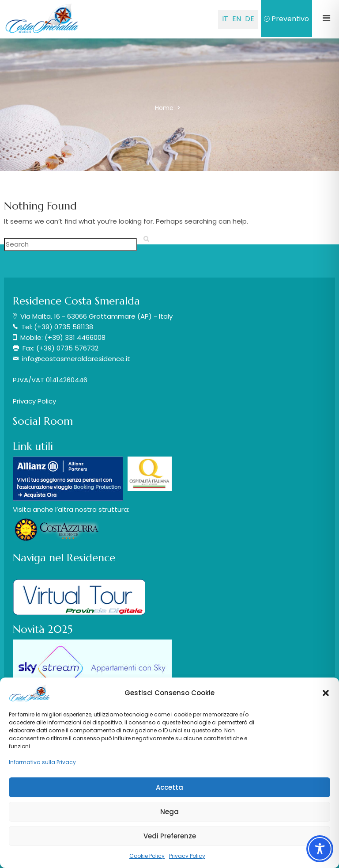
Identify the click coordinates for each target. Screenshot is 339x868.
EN (237, 19)
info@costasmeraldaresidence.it (76, 359)
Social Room (43, 421)
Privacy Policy (187, 856)
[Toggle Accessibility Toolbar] (320, 849)
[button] (326, 693)
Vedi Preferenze (170, 836)
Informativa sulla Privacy (42, 762)
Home (165, 108)
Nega (169, 812)
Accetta (169, 787)
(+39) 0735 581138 (64, 327)
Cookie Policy (147, 856)
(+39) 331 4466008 (75, 337)
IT (225, 19)
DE (250, 19)
